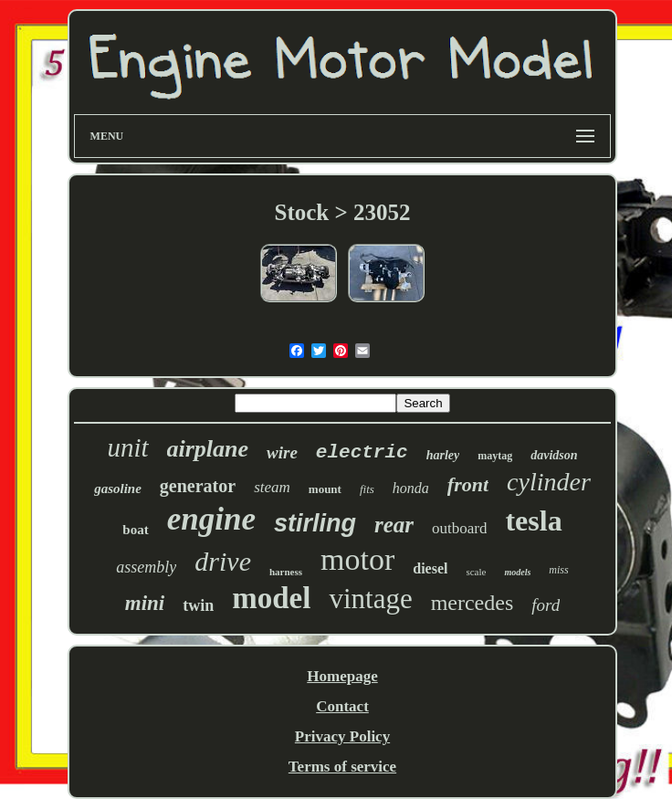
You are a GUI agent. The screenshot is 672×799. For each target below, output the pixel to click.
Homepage (342, 676)
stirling (315, 523)
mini (145, 603)
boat (135, 530)
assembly (146, 567)
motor (357, 559)
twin (198, 605)
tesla (533, 520)
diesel (430, 568)
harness (286, 572)
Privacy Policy (342, 736)
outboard (459, 528)
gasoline (118, 489)
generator (198, 486)
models (517, 572)
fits (367, 489)
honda (411, 488)
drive (223, 561)
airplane (208, 449)
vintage (370, 599)
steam (272, 487)
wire (282, 452)
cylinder (549, 482)
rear (394, 525)
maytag (495, 456)
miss (558, 570)
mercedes (472, 603)
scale (476, 572)
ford (546, 605)
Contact (342, 706)
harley (443, 455)
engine (211, 519)
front (468, 484)
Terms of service (342, 767)
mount (325, 489)
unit (127, 447)
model (271, 598)
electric (362, 452)
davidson (554, 455)
